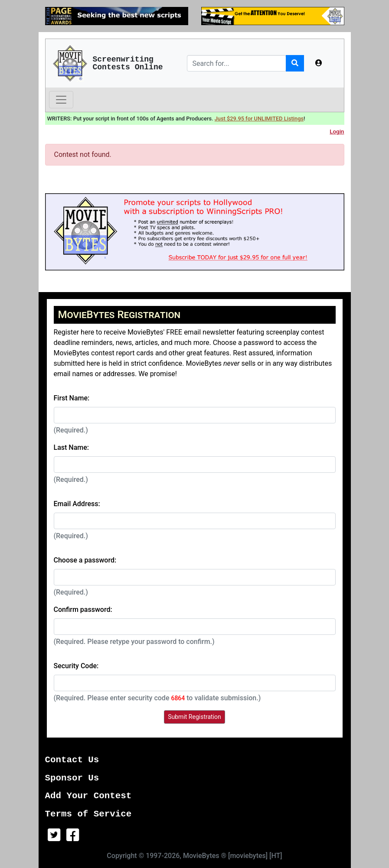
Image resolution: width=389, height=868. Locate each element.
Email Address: (77, 504)
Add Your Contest (88, 796)
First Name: (72, 398)
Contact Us (72, 760)
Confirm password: (83, 610)
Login (337, 132)
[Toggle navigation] (61, 100)
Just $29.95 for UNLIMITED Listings (259, 119)
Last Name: (72, 447)
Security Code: (76, 666)
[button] (319, 63)
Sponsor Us (72, 778)
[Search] (237, 63)
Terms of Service (88, 814)
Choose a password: (85, 560)
